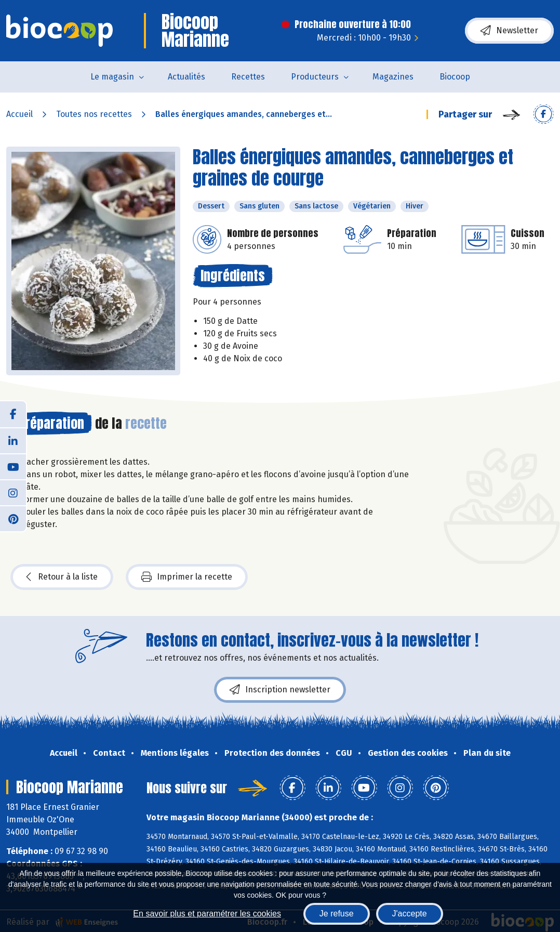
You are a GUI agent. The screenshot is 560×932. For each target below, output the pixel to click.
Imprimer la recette (187, 577)
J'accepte (410, 914)
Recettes (248, 77)
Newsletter (509, 31)
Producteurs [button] (315, 77)
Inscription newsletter (280, 690)
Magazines (393, 77)
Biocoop (455, 77)
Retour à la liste (62, 577)
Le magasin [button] (112, 77)
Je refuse (337, 914)
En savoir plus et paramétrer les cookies (207, 914)
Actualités (186, 77)
